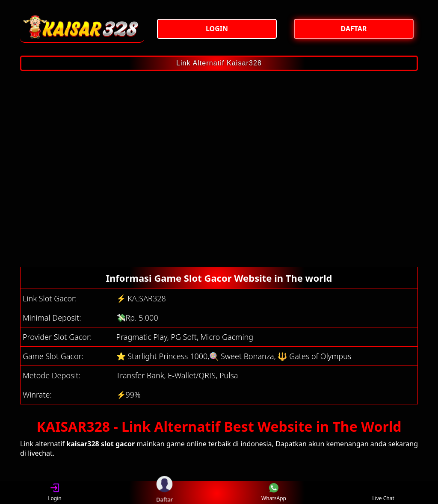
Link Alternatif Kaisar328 (219, 63)
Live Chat (383, 493)
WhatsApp (274, 493)
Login (55, 493)
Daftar (164, 492)
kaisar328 (83, 444)
